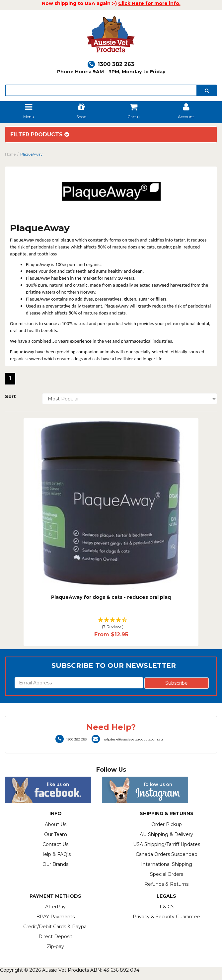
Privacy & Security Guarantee (166, 917)
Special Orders (167, 874)
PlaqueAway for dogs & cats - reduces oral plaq (111, 597)
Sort (10, 396)
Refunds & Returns (166, 884)
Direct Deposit (55, 937)
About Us (56, 824)
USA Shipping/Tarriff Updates (167, 844)
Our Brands (55, 864)
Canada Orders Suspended (167, 854)
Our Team (56, 834)
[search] (207, 90)
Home (10, 154)
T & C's (167, 907)
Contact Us (55, 844)
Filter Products (40, 135)
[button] (111, 624)
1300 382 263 (111, 64)
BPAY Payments (55, 917)
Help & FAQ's (55, 854)
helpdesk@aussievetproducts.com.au (127, 739)
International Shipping (167, 864)
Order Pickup (167, 824)
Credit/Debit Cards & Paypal (55, 927)
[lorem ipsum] (101, 90)
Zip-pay (55, 946)
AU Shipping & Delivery (166, 834)
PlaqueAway (31, 154)
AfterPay (55, 907)
